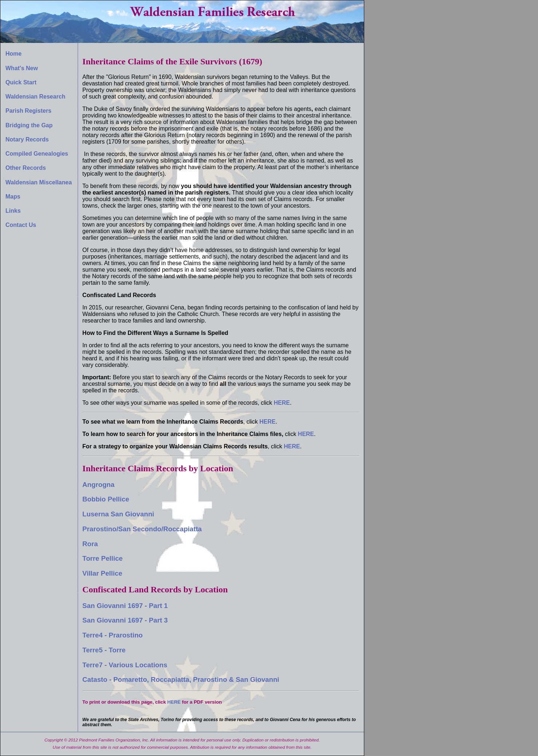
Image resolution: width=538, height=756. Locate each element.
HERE (268, 422)
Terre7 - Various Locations (125, 665)
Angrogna (99, 485)
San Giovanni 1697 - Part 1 (125, 606)
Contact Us (21, 225)
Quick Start (21, 82)
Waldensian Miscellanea (39, 182)
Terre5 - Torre (104, 650)
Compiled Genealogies (37, 154)
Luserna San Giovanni (118, 514)
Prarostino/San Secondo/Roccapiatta (142, 529)
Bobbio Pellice (106, 499)
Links (13, 211)
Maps (13, 197)
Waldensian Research (35, 97)
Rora (90, 544)
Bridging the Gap (29, 125)
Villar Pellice (103, 573)
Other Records (26, 168)
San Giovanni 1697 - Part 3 (125, 620)
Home (13, 54)
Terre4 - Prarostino (113, 635)
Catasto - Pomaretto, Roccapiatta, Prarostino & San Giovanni (181, 679)
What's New (22, 68)
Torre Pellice (103, 558)
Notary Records (27, 139)
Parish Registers (28, 111)
